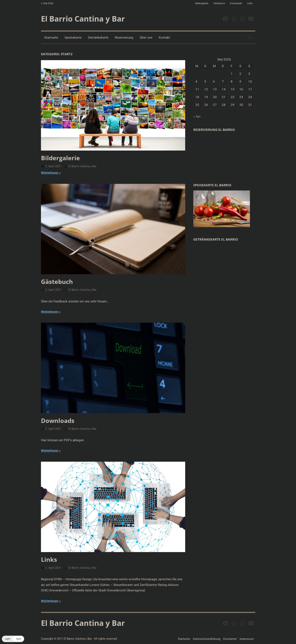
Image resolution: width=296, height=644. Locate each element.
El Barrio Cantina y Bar (83, 19)
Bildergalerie (202, 3)
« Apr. (197, 116)
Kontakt (164, 37)
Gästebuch (219, 3)
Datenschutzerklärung (207, 639)
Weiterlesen (50, 173)
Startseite (51, 37)
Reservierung (124, 37)
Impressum (247, 639)
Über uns (146, 37)
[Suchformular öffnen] (250, 38)
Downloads (236, 3)
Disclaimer (230, 639)
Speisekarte (73, 37)
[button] (13, 639)
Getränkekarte (98, 37)
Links (250, 3)
